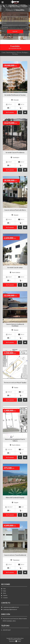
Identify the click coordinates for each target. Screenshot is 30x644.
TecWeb (19, 641)
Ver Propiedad (10, 112)
